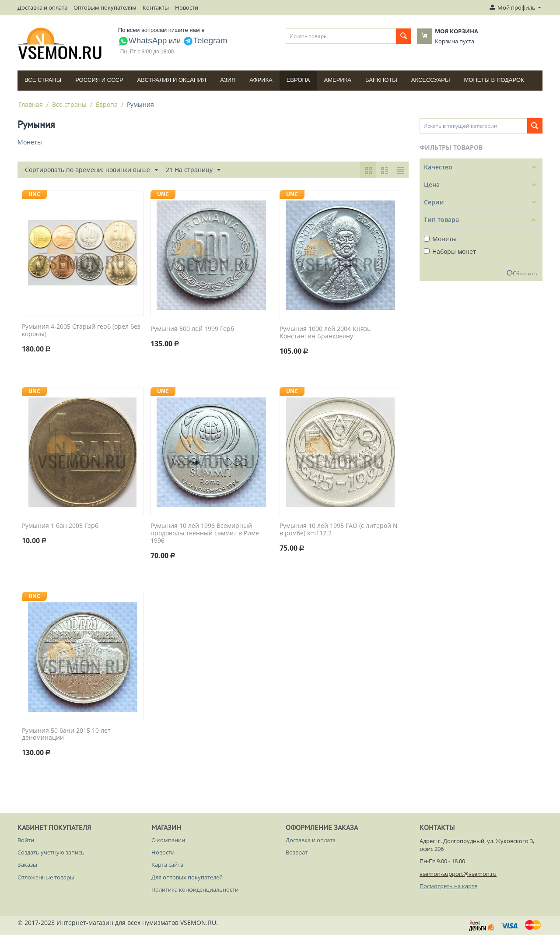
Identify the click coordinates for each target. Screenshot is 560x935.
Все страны (43, 80)
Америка (338, 80)
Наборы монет (450, 251)
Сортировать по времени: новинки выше (91, 170)
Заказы (27, 865)
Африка (261, 80)
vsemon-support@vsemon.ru (458, 874)
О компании (168, 840)
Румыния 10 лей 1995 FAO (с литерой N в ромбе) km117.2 (339, 530)
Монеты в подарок (494, 80)
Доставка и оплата (42, 7)
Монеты (440, 239)
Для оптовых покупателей (187, 877)
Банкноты (381, 80)
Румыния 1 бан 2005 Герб (60, 526)
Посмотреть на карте (448, 886)
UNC (34, 194)
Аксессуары (431, 80)
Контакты (156, 7)
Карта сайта (167, 865)
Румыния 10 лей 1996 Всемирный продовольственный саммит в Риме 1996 (205, 533)
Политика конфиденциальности (195, 889)
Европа (298, 80)
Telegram (205, 40)
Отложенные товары (46, 877)
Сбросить (525, 273)
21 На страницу (193, 170)
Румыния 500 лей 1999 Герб (192, 329)
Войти (26, 840)
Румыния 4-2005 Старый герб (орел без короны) (81, 330)
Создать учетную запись (51, 852)
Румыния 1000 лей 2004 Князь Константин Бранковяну (325, 333)
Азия (228, 80)
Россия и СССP (99, 80)
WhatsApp (143, 40)
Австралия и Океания (172, 80)
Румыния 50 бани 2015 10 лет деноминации (66, 735)
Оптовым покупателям (105, 7)
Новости (187, 7)
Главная (31, 104)
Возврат (297, 852)
